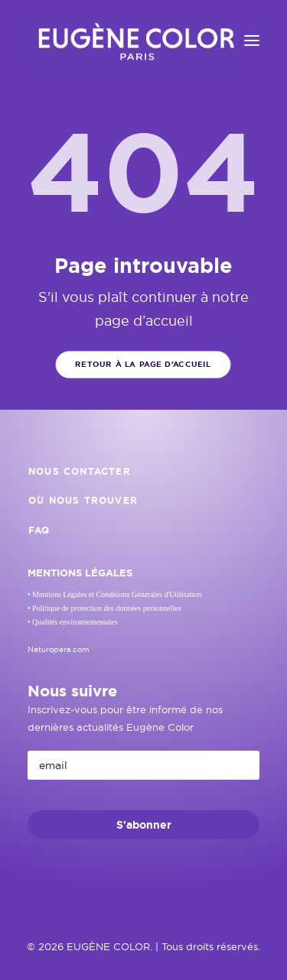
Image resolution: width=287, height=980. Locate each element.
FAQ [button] (39, 531)
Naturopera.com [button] (59, 649)
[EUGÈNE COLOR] (135, 41)
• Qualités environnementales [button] (72, 622)
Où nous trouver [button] (83, 501)
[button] (252, 41)
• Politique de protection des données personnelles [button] (104, 608)
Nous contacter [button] (80, 472)
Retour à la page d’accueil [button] (144, 364)
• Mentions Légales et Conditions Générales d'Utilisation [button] (115, 594)
